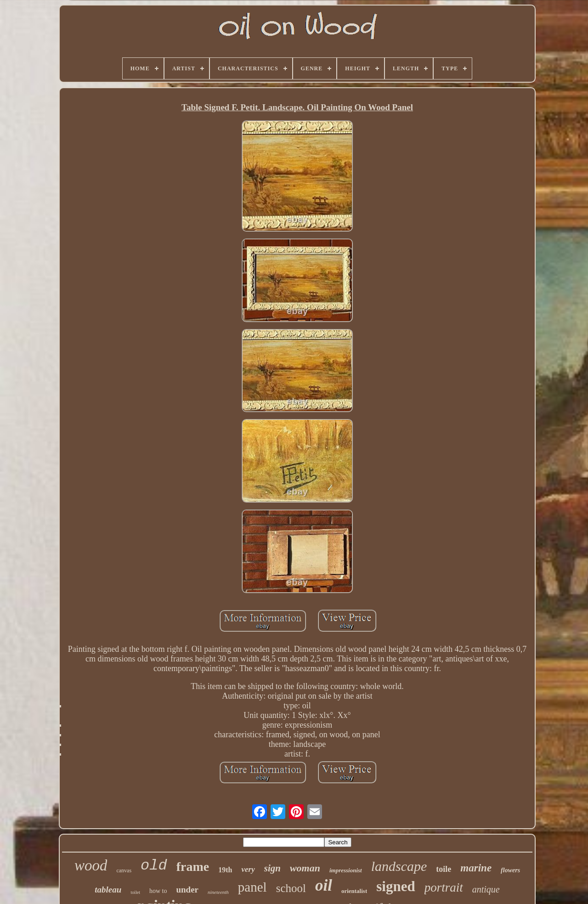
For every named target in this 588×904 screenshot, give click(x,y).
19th (225, 870)
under (187, 890)
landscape (399, 866)
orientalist (354, 891)
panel (252, 887)
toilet (135, 892)
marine (476, 868)
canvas (124, 870)
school (291, 888)
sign (272, 868)
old (154, 866)
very (248, 869)
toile (444, 869)
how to (158, 891)
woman (305, 868)
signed (396, 886)
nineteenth (218, 892)
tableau (108, 890)
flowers (510, 870)
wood (91, 865)
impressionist (346, 870)
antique (486, 889)
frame (193, 867)
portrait (444, 887)
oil (324, 885)
